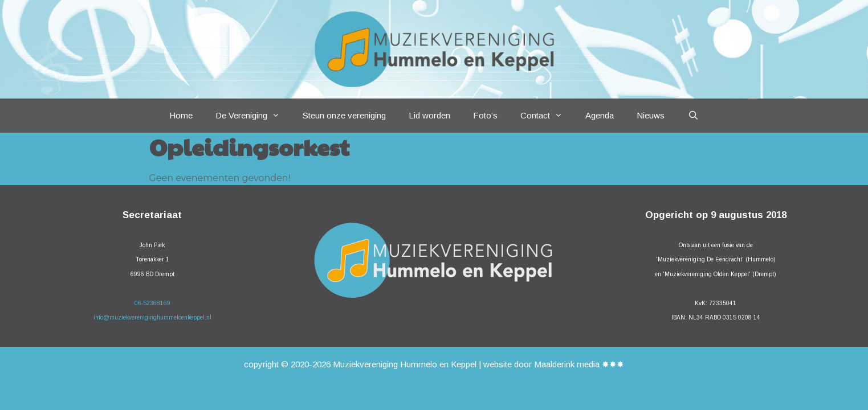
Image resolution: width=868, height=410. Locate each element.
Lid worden (429, 115)
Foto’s (485, 115)
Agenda (600, 115)
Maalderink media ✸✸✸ (579, 364)
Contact (547, 116)
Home (181, 115)
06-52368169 (152, 303)
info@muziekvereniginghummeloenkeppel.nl (152, 317)
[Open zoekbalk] (693, 116)
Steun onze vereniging (344, 115)
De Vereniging (253, 116)
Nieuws (651, 115)
